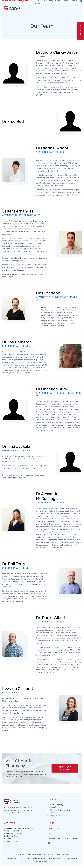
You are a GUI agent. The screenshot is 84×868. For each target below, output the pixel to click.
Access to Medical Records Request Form (64, 859)
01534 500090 (53, 828)
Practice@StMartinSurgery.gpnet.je (62, 838)
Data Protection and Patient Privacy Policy (34, 859)
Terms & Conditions (12, 859)
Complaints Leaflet (42, 861)
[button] (65, 768)
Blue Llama (66, 854)
